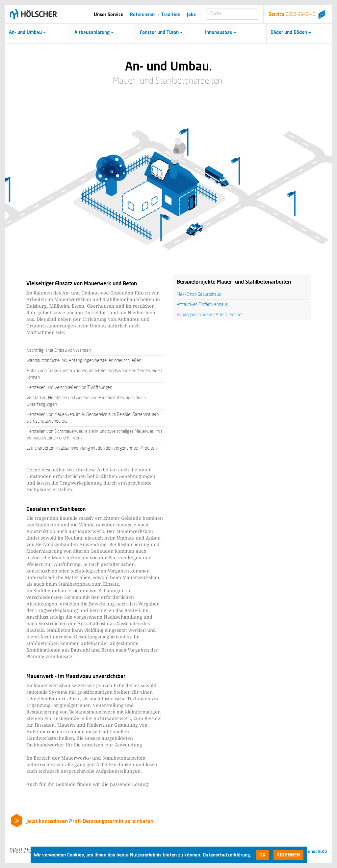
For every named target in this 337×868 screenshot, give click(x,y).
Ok (262, 855)
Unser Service (109, 14)
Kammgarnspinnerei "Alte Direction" (210, 315)
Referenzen (142, 14)
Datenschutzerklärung (226, 855)
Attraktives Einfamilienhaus (202, 305)
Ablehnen (288, 855)
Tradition (171, 14)
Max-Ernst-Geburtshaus (199, 294)
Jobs (191, 14)
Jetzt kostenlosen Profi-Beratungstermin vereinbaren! (91, 821)
